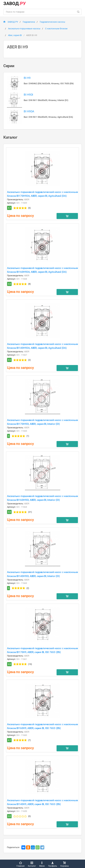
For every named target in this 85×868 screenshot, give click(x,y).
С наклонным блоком (56, 29)
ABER (27, 200)
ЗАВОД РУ (11, 22)
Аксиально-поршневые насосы (24, 29)
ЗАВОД (15, 4)
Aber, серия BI (15, 35)
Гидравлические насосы (52, 22)
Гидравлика (29, 22)
